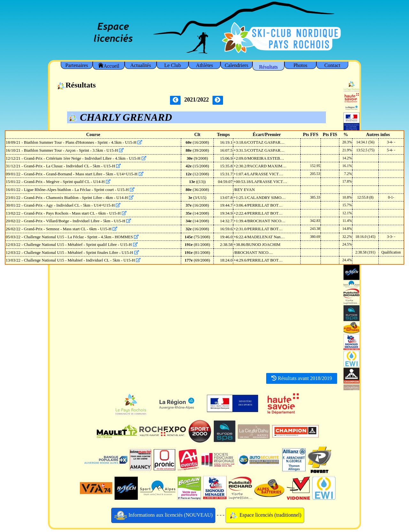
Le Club (173, 65)
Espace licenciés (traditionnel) (265, 515)
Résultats (269, 67)
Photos (300, 65)
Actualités (141, 65)
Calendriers (236, 65)
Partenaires (77, 65)
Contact (332, 65)
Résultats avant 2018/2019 (302, 378)
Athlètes (204, 65)
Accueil (109, 66)
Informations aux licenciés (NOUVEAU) (163, 515)
